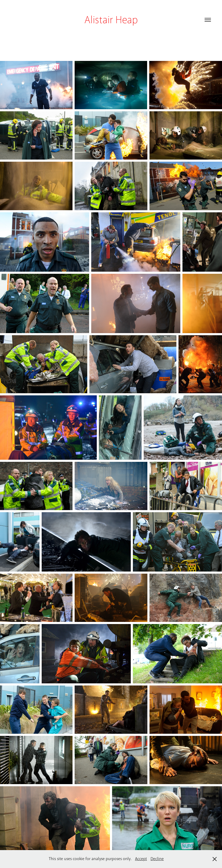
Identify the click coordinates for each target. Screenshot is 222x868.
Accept (141, 859)
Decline (157, 859)
